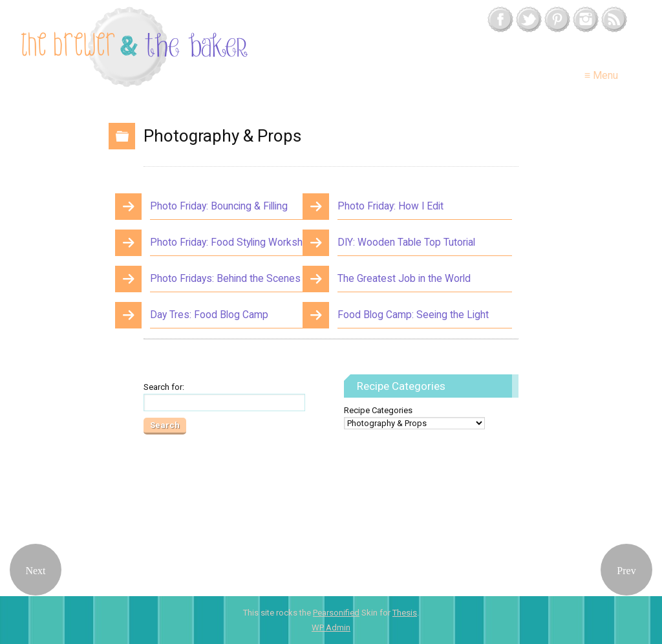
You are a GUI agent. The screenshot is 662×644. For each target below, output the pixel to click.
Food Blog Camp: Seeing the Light (413, 315)
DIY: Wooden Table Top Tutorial (406, 242)
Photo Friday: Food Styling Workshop (232, 242)
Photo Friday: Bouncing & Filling (219, 206)
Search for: (164, 387)
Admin (331, 628)
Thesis (405, 613)
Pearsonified (336, 613)
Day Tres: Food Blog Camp (209, 315)
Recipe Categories (378, 410)
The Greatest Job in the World (404, 279)
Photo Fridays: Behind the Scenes (225, 279)
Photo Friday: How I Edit (390, 206)
